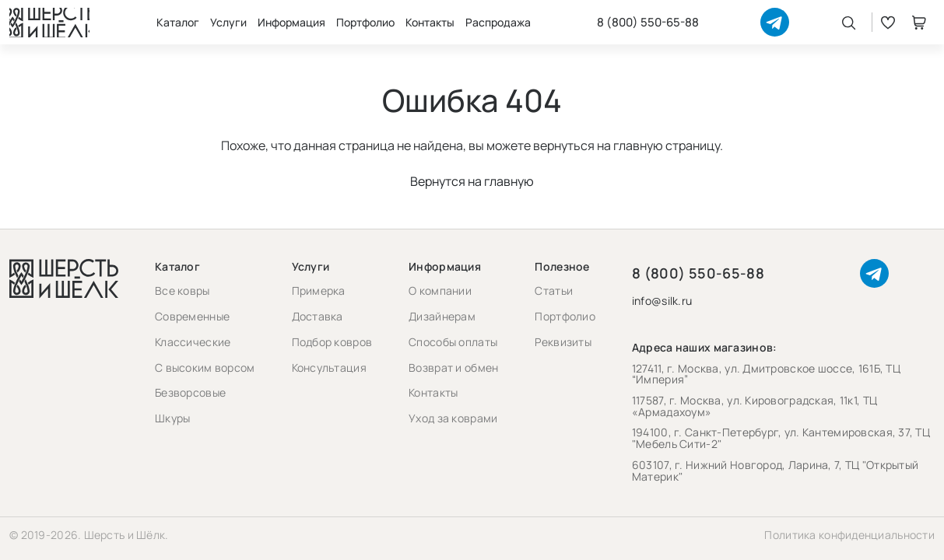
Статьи (554, 290)
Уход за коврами (453, 418)
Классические (193, 342)
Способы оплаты (453, 342)
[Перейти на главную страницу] (57, 30)
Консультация (329, 367)
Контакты (441, 30)
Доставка (318, 316)
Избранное (888, 30)
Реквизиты (563, 342)
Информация (302, 30)
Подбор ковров (332, 342)
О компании (440, 290)
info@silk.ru (662, 301)
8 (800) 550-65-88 (656, 30)
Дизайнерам (442, 316)
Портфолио (376, 30)
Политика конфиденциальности (849, 535)
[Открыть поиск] (849, 30)
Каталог (189, 30)
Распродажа (509, 30)
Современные (192, 316)
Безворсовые (190, 392)
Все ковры (182, 290)
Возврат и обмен (453, 367)
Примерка (319, 290)
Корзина (919, 30)
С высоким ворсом (205, 367)
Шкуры (172, 418)
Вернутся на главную (472, 196)
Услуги (239, 30)
